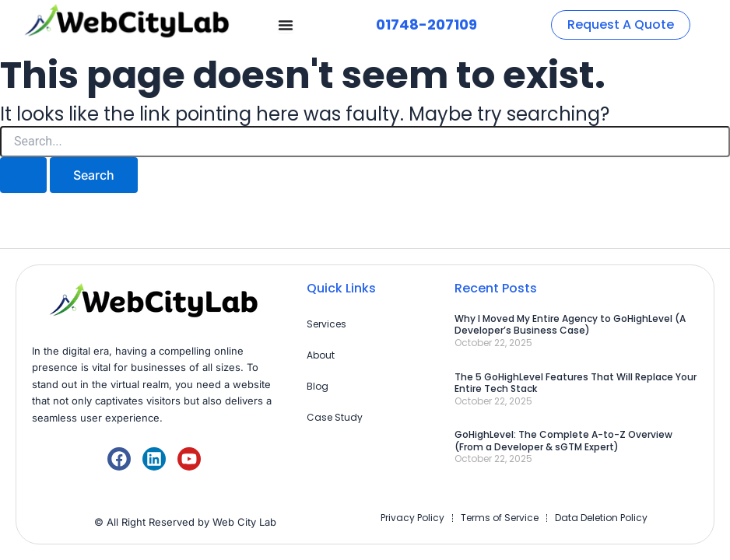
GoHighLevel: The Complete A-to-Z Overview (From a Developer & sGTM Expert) (563, 441)
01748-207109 (426, 24)
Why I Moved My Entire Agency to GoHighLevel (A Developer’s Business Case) (570, 325)
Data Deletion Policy (601, 518)
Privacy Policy (412, 518)
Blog (318, 386)
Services (326, 324)
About (321, 355)
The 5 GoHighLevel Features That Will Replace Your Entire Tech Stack (576, 383)
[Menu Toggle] (286, 25)
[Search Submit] (23, 175)
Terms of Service (500, 518)
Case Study (335, 417)
